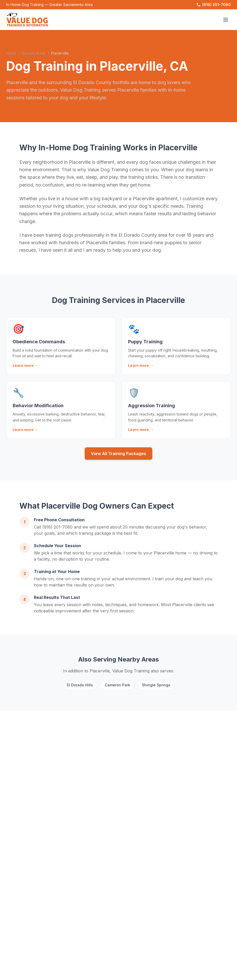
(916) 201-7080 (214, 5)
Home (11, 53)
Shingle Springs (156, 685)
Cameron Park (117, 685)
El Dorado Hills (80, 685)
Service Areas (34, 53)
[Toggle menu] (226, 20)
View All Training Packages (119, 454)
